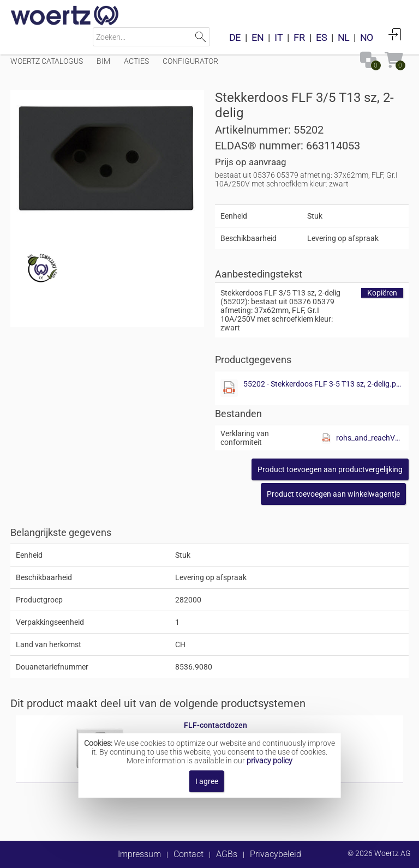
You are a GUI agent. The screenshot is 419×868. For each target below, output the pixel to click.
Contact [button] (188, 854)
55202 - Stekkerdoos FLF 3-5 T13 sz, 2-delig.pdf (323, 384)
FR (299, 38)
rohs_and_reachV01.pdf (370, 438)
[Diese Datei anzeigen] (229, 388)
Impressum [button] (139, 854)
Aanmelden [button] (395, 34)
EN (258, 38)
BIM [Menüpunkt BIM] (103, 61)
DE (235, 38)
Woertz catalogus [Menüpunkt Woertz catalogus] (47, 61)
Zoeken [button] (200, 37)
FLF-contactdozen (216, 725)
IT (279, 38)
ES (321, 38)
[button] (330, 469)
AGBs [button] (227, 854)
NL (343, 38)
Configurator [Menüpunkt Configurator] (190, 61)
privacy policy (270, 761)
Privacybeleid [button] (276, 854)
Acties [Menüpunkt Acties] (136, 61)
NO (367, 38)
